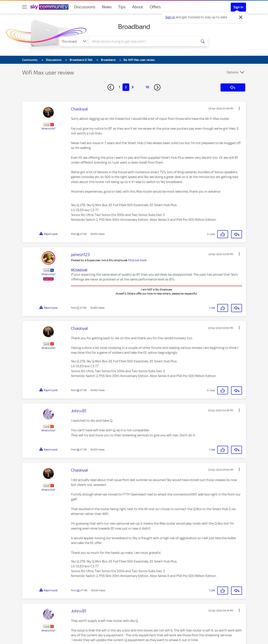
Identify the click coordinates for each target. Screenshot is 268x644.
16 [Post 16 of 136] (78, 234)
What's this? (48, 129)
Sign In (238, 7)
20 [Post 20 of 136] (78, 590)
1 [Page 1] (120, 87)
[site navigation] (25, 7)
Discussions (85, 7)
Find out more (137, 260)
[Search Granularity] (74, 41)
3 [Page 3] (133, 87)
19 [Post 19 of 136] (78, 450)
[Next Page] (157, 87)
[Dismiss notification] (241, 17)
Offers (155, 7)
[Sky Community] (49, 7)
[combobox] (143, 41)
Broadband (134, 27)
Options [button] (232, 72)
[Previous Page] (111, 87)
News (107, 7)
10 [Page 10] (147, 87)
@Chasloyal (79, 270)
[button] (239, 108)
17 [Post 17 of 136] (78, 308)
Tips (122, 7)
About (138, 7)
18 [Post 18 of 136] (78, 390)
